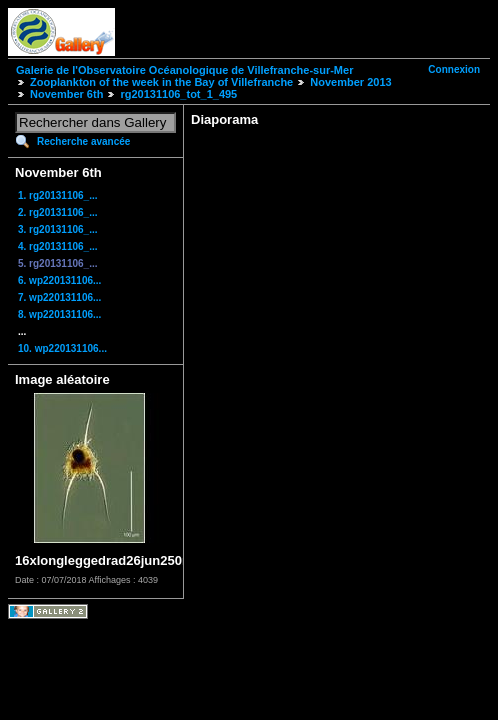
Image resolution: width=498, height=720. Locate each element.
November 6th (66, 94)
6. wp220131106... (59, 280)
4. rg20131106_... (58, 246)
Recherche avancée (83, 141)
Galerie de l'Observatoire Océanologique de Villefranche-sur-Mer (184, 70)
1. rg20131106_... (58, 195)
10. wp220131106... (62, 348)
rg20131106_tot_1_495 (178, 94)
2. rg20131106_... (58, 212)
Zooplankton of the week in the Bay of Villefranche (161, 82)
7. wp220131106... (59, 297)
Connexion (454, 69)
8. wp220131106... (59, 314)
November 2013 (350, 82)
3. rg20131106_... (58, 229)
